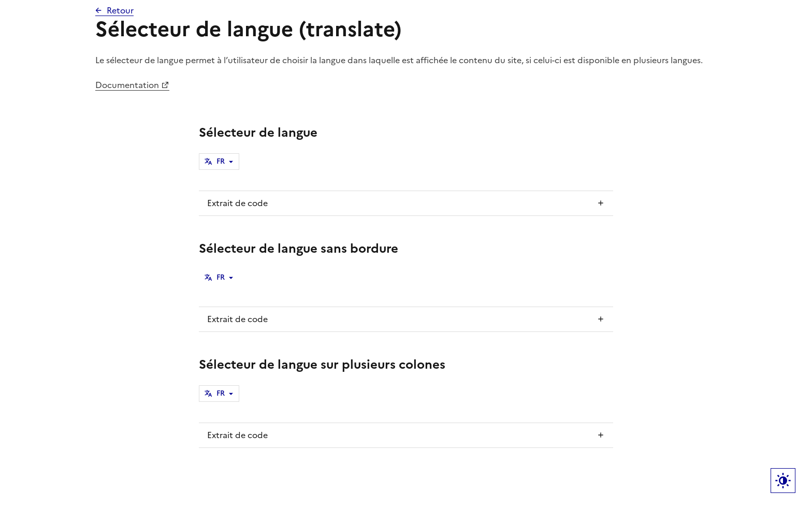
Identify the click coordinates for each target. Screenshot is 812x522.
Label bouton (783, 481)
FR (221, 161)
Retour (120, 10)
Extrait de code (237, 203)
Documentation (127, 85)
